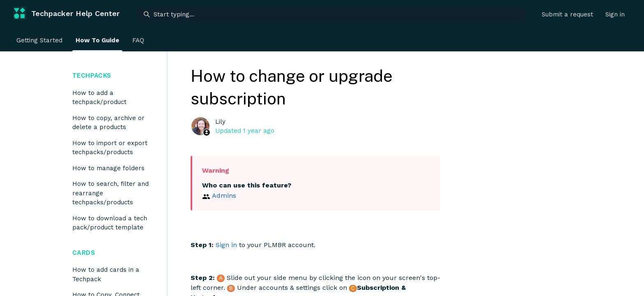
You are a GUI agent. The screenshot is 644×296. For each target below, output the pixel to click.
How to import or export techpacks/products (110, 148)
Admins (224, 195)
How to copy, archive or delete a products (108, 123)
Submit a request (567, 14)
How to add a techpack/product (99, 98)
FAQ (138, 40)
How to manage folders (108, 168)
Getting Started (39, 40)
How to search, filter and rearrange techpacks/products (110, 193)
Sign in (226, 245)
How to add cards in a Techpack (106, 274)
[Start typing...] (332, 14)
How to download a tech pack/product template (110, 223)
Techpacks (92, 75)
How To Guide (97, 40)
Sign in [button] (615, 14)
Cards (84, 253)
